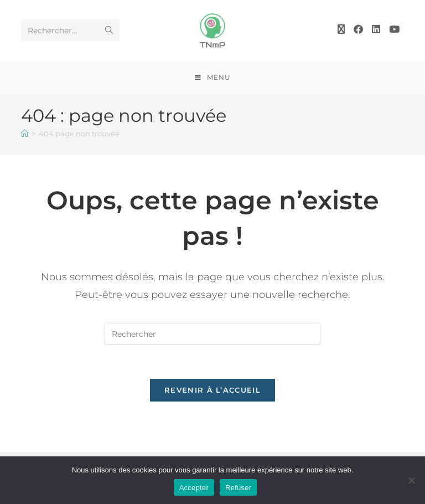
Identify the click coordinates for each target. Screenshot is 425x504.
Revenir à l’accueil (212, 390)
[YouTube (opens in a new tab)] (394, 29)
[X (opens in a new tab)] (341, 29)
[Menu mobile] (213, 78)
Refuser (238, 488)
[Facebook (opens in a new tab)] (358, 29)
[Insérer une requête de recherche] (212, 334)
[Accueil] (25, 133)
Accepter (194, 488)
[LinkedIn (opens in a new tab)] (376, 29)
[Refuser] (411, 480)
